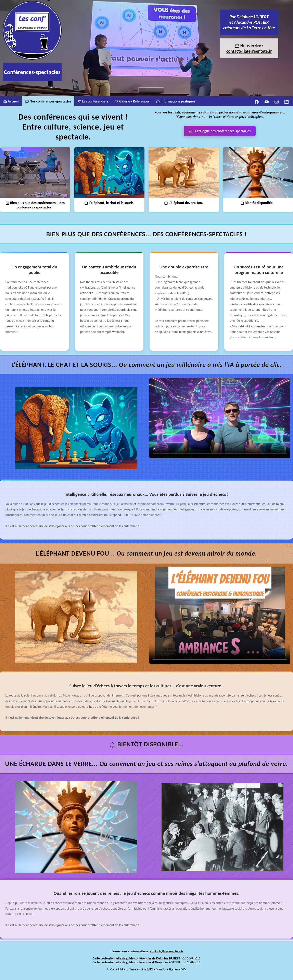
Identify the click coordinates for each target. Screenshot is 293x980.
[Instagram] (277, 101)
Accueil (11, 101)
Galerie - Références (132, 101)
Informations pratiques (176, 101)
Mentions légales (167, 975)
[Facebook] (257, 101)
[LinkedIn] (286, 101)
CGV (183, 975)
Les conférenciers (93, 101)
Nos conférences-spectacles (48, 101)
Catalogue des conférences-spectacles (220, 131)
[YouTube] (267, 101)
